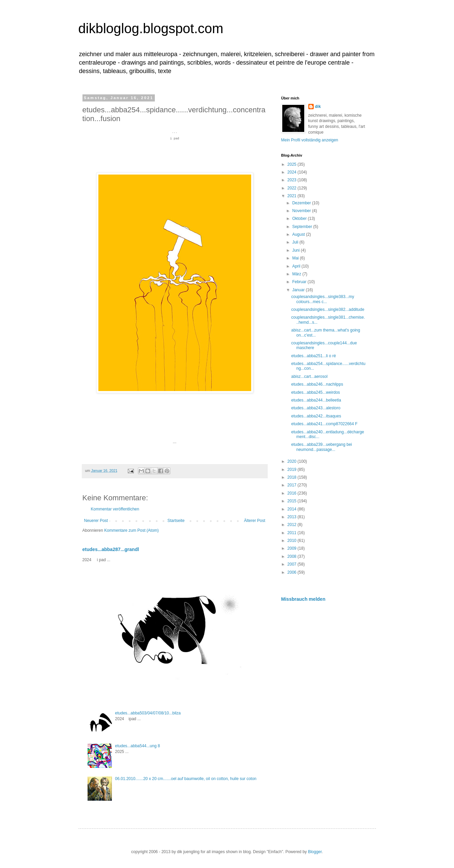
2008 (292, 556)
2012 (292, 525)
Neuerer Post (96, 521)
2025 (292, 164)
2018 (292, 477)
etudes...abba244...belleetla (316, 400)
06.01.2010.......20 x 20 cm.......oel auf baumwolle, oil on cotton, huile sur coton (186, 779)
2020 (292, 461)
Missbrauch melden (303, 599)
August (299, 234)
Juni (296, 250)
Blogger (315, 852)
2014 (292, 509)
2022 (292, 188)
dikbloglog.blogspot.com (151, 28)
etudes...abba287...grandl (111, 549)
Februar (300, 282)
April (297, 266)
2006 (292, 572)
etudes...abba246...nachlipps (317, 384)
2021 (292, 196)
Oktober (300, 219)
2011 (292, 533)
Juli (296, 242)
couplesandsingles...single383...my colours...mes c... (322, 299)
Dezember (302, 203)
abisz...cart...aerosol (309, 376)
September (303, 227)
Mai (296, 258)
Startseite (176, 521)
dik (318, 107)
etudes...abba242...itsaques (316, 416)
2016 (292, 493)
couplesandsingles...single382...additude (328, 310)
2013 (292, 517)
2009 (292, 548)
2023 (292, 180)
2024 (292, 172)
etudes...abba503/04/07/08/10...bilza (148, 713)
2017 (292, 485)
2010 (292, 541)
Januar (299, 290)
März (297, 274)
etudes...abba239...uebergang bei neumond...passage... (321, 447)
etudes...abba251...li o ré (313, 356)
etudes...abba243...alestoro (316, 408)
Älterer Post (255, 521)
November (302, 211)
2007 (292, 564)
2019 (292, 470)
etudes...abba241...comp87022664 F (324, 424)
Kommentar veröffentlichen (115, 509)
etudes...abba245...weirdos (315, 392)
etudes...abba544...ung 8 (137, 746)
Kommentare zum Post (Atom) (131, 530)
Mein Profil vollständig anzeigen (310, 140)
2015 (292, 501)
